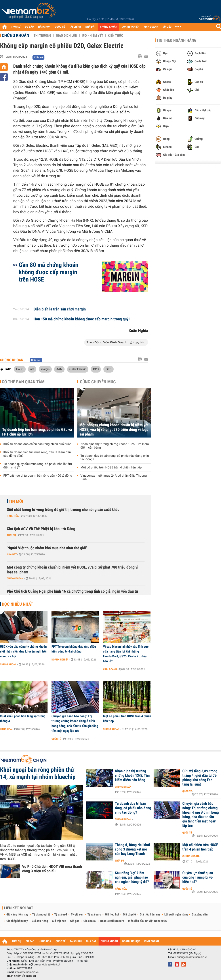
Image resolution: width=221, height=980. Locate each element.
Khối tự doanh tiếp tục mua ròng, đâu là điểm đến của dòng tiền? (37, 454)
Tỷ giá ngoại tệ (41, 915)
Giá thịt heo (59, 921)
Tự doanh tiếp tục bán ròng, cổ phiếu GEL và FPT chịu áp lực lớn (37, 432)
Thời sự (11, 535)
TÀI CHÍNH (75, 27)
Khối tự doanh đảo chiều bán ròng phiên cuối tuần (37, 444)
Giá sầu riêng (40, 921)
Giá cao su (90, 921)
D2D (96, 369)
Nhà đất (12, 554)
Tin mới (16, 501)
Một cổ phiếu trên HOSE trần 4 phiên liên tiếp (111, 468)
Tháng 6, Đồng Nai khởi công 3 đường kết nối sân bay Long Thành (132, 849)
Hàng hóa (13, 516)
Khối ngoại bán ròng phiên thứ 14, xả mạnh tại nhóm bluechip (38, 773)
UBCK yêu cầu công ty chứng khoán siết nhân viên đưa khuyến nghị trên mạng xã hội (24, 651)
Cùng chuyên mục (98, 382)
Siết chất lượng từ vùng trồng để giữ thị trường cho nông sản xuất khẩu (63, 510)
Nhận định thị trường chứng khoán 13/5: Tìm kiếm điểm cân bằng (115, 446)
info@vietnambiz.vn (27, 972)
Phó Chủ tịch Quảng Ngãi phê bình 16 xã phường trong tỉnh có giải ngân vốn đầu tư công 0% (72, 594)
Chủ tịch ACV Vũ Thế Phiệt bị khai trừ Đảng (41, 529)
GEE (109, 369)
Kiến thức (115, 36)
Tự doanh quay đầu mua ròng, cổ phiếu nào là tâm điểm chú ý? (38, 466)
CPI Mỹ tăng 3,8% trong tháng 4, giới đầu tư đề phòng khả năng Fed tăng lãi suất (200, 778)
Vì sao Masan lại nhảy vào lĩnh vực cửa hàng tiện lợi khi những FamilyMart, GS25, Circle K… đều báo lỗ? (126, 654)
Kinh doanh (110, 669)
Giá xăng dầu (200, 915)
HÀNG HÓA (44, 27)
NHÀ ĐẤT (90, 27)
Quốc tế (56, 739)
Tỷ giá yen (77, 915)
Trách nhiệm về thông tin (21, 976)
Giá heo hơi (112, 915)
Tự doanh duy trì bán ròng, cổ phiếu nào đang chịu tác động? (115, 458)
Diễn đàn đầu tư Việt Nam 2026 (147, 921)
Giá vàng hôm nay (17, 915)
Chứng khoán (15, 35)
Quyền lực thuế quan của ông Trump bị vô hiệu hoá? (198, 877)
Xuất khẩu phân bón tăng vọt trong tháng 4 (23, 719)
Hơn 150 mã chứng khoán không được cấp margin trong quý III (83, 319)
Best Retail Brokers (112, 921)
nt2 (32, 369)
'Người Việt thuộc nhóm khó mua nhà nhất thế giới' (47, 548)
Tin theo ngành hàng (176, 40)
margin (45, 369)
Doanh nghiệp (60, 660)
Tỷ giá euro (94, 915)
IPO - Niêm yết (92, 36)
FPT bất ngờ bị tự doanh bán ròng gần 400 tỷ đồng (38, 476)
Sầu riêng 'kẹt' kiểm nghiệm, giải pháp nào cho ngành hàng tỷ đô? (132, 877)
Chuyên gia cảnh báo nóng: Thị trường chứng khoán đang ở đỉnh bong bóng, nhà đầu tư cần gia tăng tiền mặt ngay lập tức (75, 723)
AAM (59, 369)
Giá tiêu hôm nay (150, 915)
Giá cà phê (129, 915)
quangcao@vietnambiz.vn (192, 957)
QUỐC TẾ (60, 27)
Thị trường (42, 36)
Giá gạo (75, 921)
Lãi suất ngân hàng (176, 915)
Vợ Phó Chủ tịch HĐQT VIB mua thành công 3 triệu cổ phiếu (52, 869)
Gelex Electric (78, 369)
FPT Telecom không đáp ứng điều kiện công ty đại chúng (74, 649)
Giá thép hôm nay (17, 921)
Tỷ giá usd (61, 915)
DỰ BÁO (29, 27)
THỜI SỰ (16, 27)
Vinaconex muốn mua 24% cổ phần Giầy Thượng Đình (114, 478)
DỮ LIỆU (167, 27)
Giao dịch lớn (67, 36)
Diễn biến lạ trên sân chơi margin (60, 309)
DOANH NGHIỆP (130, 27)
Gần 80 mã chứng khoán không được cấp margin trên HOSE (49, 272)
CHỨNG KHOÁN (109, 27)
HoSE (20, 369)
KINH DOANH (151, 27)
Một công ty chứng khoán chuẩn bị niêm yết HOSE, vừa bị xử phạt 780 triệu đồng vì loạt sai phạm (114, 430)
